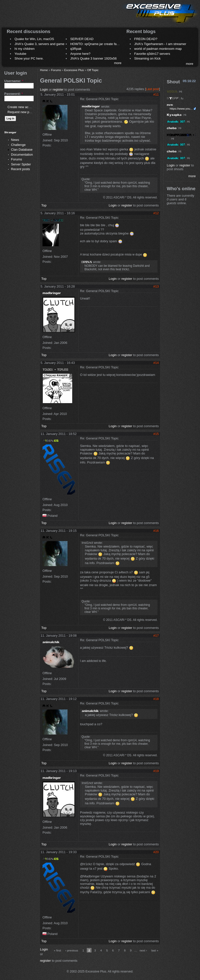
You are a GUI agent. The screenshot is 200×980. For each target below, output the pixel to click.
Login (44, 89)
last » (155, 950)
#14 (156, 363)
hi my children (24, 49)
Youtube (20, 54)
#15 (156, 434)
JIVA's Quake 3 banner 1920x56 (93, 58)
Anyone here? (80, 54)
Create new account (22, 107)
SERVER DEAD (82, 39)
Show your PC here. (29, 58)
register (58, 89)
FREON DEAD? (146, 39)
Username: (14, 81)
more (118, 63)
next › (143, 950)
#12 (156, 213)
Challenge (18, 145)
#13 (156, 286)
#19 (156, 771)
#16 (156, 531)
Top (44, 205)
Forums (16, 159)
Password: (13, 94)
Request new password (24, 112)
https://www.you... (181, 108)
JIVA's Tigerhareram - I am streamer (160, 44)
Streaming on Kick (147, 58)
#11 (156, 94)
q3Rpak (76, 49)
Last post (153, 89)
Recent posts (20, 169)
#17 (156, 636)
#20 (156, 852)
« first (57, 950)
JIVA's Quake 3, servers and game (39, 44)
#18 (156, 699)
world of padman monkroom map (158, 49)
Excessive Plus (74, 70)
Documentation (22, 155)
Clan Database (22, 150)
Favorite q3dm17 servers (152, 54)
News (15, 140)
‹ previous (72, 950)
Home (44, 70)
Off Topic (93, 70)
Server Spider (21, 164)
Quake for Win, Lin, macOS (34, 39)
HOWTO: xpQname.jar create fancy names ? (103, 44)
